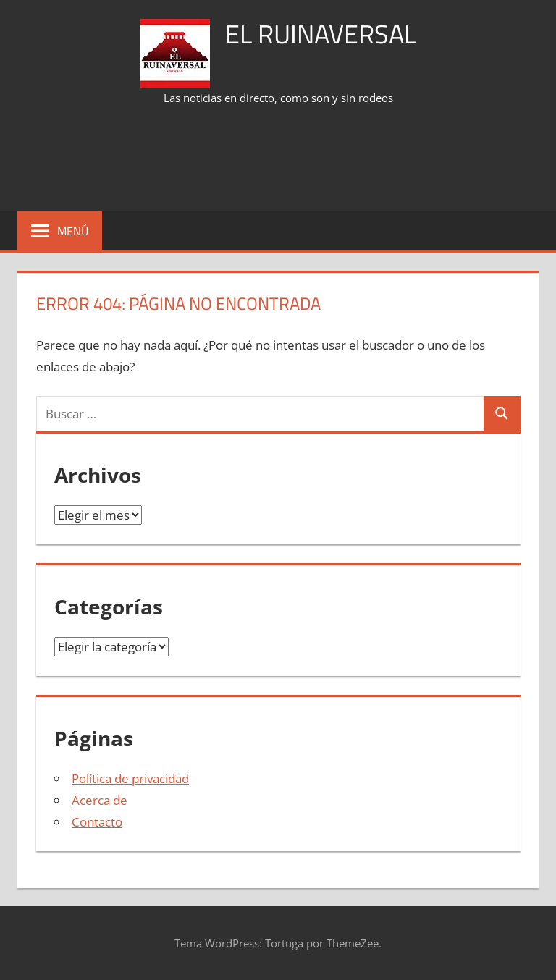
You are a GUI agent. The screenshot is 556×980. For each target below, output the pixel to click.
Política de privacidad (130, 778)
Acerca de (100, 800)
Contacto (97, 822)
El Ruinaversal (321, 34)
